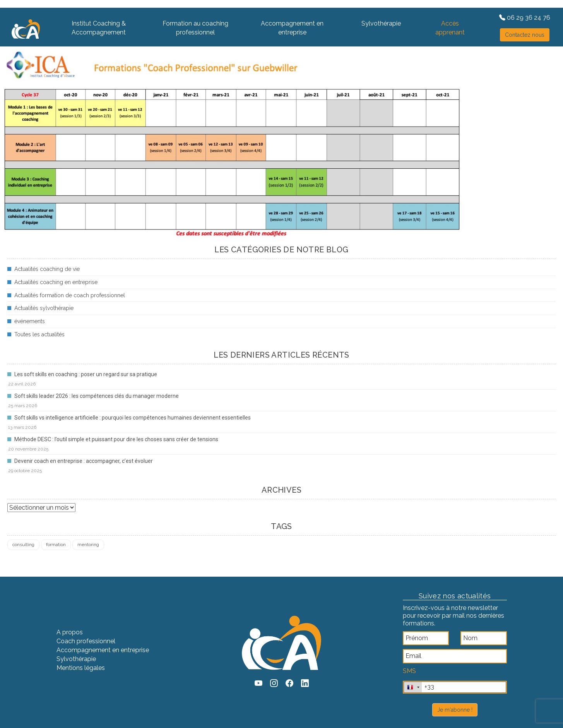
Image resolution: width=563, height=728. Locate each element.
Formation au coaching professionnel (195, 28)
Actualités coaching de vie (47, 269)
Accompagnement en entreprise (292, 28)
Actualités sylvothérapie (44, 308)
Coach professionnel (86, 641)
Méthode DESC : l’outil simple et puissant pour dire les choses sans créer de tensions (116, 439)
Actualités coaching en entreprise (56, 282)
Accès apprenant (450, 28)
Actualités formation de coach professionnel (70, 295)
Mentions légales (81, 668)
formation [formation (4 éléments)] (56, 545)
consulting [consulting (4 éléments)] (23, 545)
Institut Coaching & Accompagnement (99, 28)
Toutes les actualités (39, 334)
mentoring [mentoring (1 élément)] (88, 545)
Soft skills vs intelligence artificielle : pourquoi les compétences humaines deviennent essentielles (133, 418)
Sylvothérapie (381, 23)
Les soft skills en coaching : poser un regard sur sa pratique (86, 374)
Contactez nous (525, 35)
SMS (409, 671)
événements (30, 321)
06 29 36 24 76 (525, 18)
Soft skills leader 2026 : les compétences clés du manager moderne (97, 396)
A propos (70, 632)
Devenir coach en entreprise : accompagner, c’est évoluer (84, 461)
